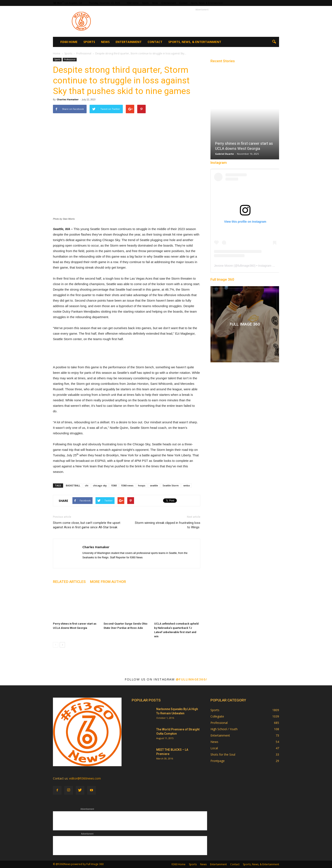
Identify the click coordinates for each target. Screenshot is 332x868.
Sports (145, 3)
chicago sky (100, 485)
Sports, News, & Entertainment (207, 3)
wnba (187, 485)
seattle (154, 485)
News (155, 3)
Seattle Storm (171, 485)
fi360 (114, 485)
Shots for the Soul (223, 754)
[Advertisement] (202, 21)
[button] (274, 42)
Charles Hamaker (68, 99)
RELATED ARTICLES (69, 582)
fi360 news (127, 485)
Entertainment (169, 3)
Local (214, 748)
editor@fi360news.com (85, 778)
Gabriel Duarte (224, 154)
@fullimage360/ (192, 679)
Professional (70, 59)
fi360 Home (133, 3)
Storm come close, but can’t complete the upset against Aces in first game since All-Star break (87, 525)
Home (57, 53)
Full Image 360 (222, 279)
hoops (142, 485)
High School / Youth (224, 729)
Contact (183, 3)
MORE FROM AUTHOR (108, 582)
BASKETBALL (73, 485)
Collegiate (217, 716)
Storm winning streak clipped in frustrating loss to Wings (168, 525)
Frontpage (218, 761)
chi (87, 485)
